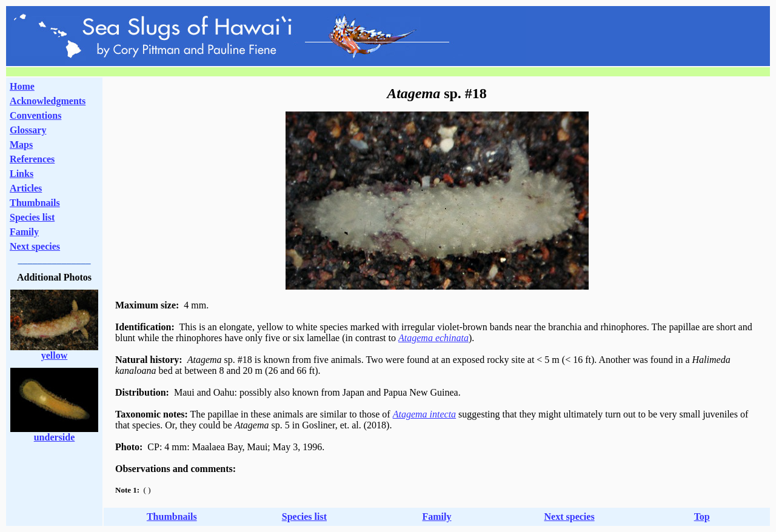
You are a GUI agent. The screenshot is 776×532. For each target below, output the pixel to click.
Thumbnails (35, 203)
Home (22, 86)
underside (55, 437)
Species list (32, 217)
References (32, 159)
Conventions (35, 115)
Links (22, 174)
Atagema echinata (433, 338)
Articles (26, 188)
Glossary (28, 130)
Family (24, 232)
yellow (55, 355)
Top (702, 517)
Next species (35, 246)
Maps (21, 145)
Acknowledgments (48, 101)
